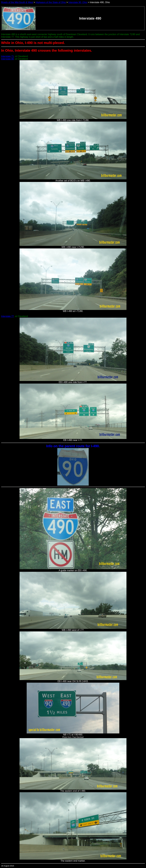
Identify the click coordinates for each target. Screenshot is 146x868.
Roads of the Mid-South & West (17, 2)
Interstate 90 (7, 59)
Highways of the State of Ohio (51, 2)
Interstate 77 (7, 316)
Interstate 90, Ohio (78, 2)
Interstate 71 (7, 56)
